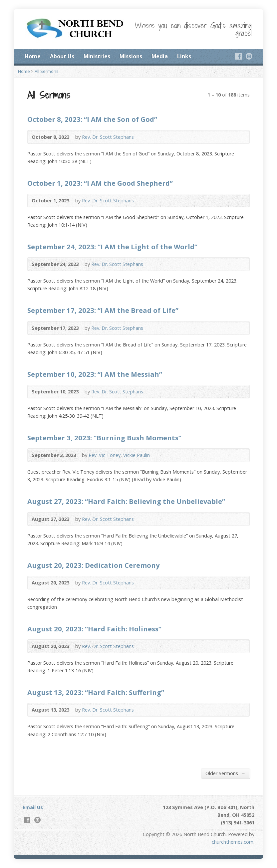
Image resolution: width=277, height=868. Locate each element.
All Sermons (47, 71)
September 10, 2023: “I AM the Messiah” (95, 374)
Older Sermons (225, 773)
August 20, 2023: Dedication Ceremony (93, 565)
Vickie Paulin (137, 455)
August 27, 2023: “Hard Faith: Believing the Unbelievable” (126, 501)
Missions (131, 56)
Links (184, 56)
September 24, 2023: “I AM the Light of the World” (112, 247)
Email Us (33, 807)
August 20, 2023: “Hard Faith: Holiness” (94, 629)
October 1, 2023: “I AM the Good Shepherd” (100, 183)
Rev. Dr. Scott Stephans (108, 137)
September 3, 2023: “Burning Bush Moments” (104, 438)
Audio (144, 137)
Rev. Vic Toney (105, 455)
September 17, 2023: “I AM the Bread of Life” (103, 310)
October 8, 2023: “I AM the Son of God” (92, 119)
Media (160, 56)
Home (33, 56)
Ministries (97, 56)
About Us (62, 56)
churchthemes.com (233, 842)
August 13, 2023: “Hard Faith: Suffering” (96, 692)
